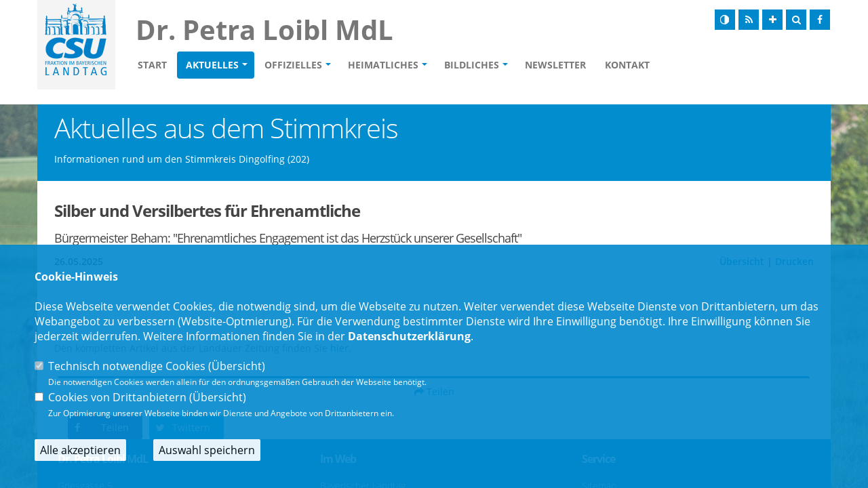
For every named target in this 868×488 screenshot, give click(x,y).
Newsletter (555, 65)
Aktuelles (212, 65)
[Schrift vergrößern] (772, 20)
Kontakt (627, 65)
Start (152, 65)
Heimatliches (383, 65)
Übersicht (237, 366)
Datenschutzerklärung (409, 336)
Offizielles (293, 65)
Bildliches (472, 65)
